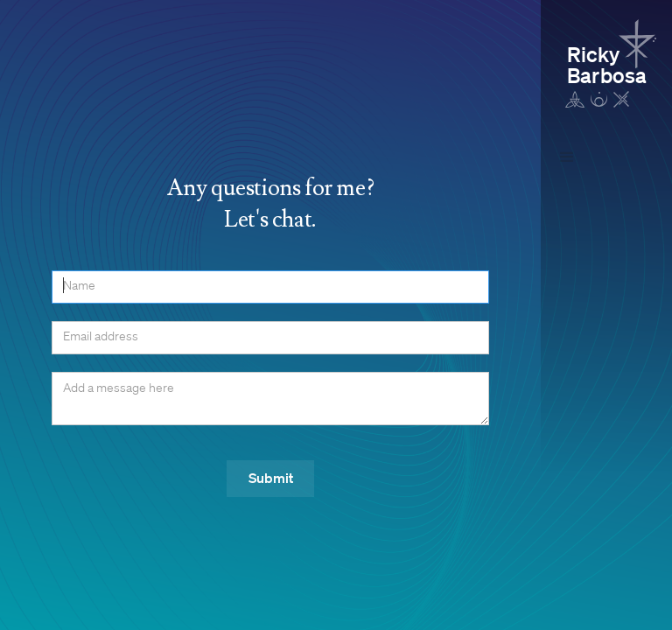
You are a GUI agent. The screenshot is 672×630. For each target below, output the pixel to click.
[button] (567, 157)
